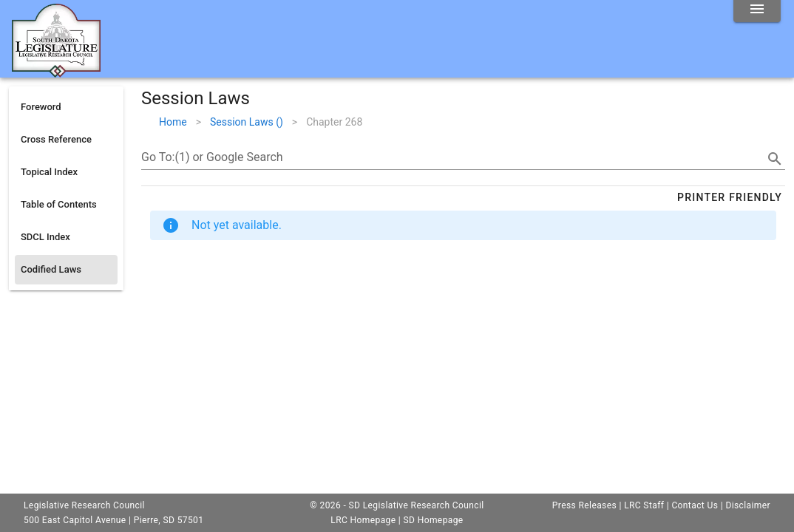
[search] (775, 159)
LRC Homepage (363, 520)
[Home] (56, 72)
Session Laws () (247, 122)
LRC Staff (644, 505)
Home (173, 122)
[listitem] (66, 107)
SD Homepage (434, 520)
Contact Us (695, 505)
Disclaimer (748, 505)
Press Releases (584, 505)
